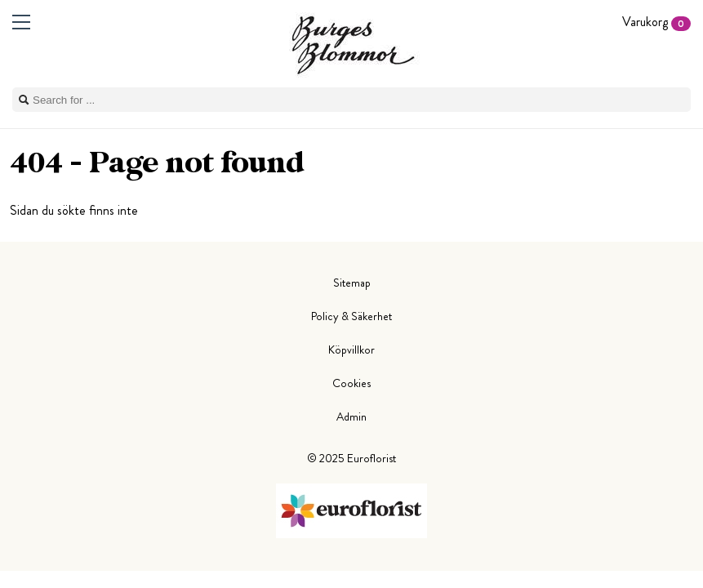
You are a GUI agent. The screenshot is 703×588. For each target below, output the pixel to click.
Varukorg (656, 22)
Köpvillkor (351, 350)
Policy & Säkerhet (351, 316)
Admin (351, 416)
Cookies (351, 383)
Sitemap (352, 283)
